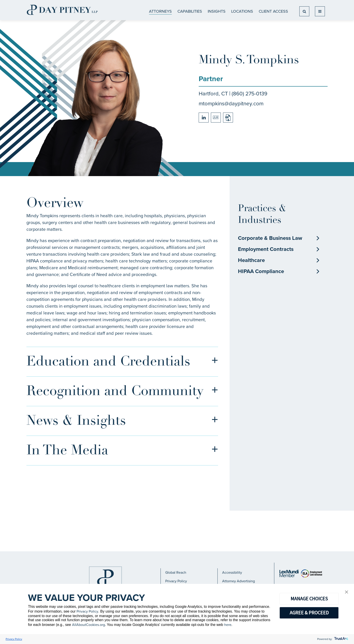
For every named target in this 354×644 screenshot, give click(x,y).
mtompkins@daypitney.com (231, 104)
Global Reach (176, 572)
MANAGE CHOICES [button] (309, 599)
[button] (347, 592)
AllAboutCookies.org (88, 625)
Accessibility (232, 572)
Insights (217, 11)
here (228, 625)
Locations (242, 11)
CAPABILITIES (190, 11)
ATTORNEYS (160, 11)
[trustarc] (341, 639)
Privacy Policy (176, 581)
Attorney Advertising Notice (239, 583)
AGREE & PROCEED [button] (309, 613)
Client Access (273, 11)
